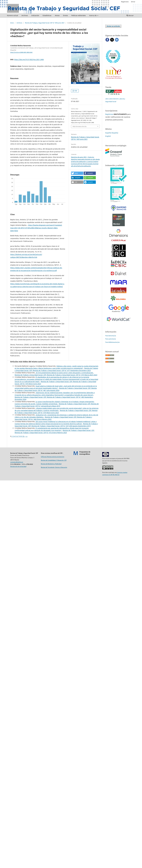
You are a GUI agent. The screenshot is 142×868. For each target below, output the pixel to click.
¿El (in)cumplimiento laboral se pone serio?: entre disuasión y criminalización (65, 373)
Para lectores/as (111, 336)
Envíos (65, 15)
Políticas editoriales (79, 15)
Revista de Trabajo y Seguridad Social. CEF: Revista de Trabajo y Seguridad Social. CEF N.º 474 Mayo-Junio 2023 (56, 412)
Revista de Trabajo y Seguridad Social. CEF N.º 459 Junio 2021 (45, 23)
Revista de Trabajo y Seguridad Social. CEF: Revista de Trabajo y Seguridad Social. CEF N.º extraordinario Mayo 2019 (57, 405)
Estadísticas (47, 15)
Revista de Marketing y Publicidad (51, 464)
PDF (76, 91)
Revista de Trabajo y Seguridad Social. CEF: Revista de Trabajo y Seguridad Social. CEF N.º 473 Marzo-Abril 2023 (56, 375)
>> (27, 436)
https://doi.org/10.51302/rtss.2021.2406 (29, 60)
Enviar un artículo (113, 26)
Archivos (25, 15)
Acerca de (93, 15)
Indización (35, 15)
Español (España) (112, 133)
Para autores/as (111, 339)
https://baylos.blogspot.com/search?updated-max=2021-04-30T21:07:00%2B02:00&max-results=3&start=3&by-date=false (36, 228)
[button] (77, 173)
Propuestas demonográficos (85, 453)
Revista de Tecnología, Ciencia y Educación (54, 467)
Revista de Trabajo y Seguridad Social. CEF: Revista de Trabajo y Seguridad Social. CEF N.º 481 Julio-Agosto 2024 (56, 389)
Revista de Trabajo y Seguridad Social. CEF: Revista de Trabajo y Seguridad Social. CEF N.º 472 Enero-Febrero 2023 (55, 431)
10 (23, 436)
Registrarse (125, 2)
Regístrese (109, 114)
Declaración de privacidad (18, 466)
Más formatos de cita (80, 126)
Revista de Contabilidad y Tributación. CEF (54, 460)
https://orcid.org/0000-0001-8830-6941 (21, 52)
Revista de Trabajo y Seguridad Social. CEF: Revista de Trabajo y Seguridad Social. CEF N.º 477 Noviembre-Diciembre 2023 (56, 369)
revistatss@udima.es (17, 462)
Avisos (57, 15)
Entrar (133, 2)
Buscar (130, 15)
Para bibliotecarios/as (112, 342)
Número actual (12, 15)
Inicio (12, 23)
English (108, 136)
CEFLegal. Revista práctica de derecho (53, 457)
